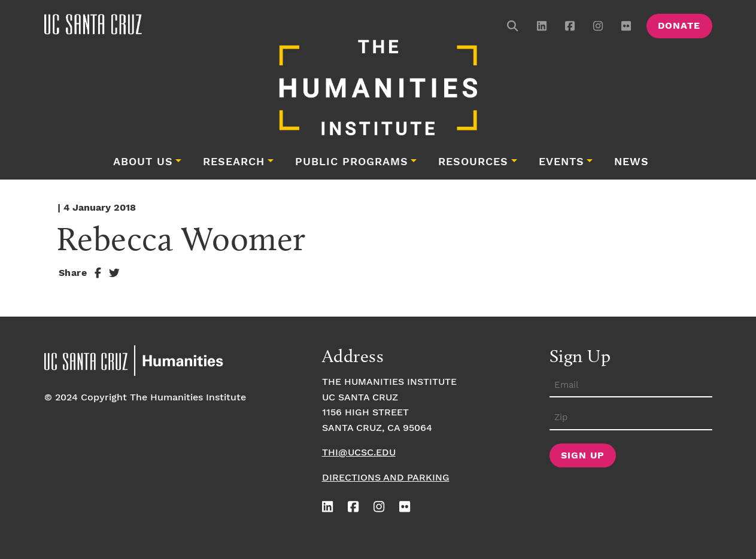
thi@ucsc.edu (359, 453)
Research (234, 162)
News (631, 162)
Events (561, 162)
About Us (143, 162)
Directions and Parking (386, 478)
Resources (473, 162)
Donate (679, 26)
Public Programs (352, 162)
